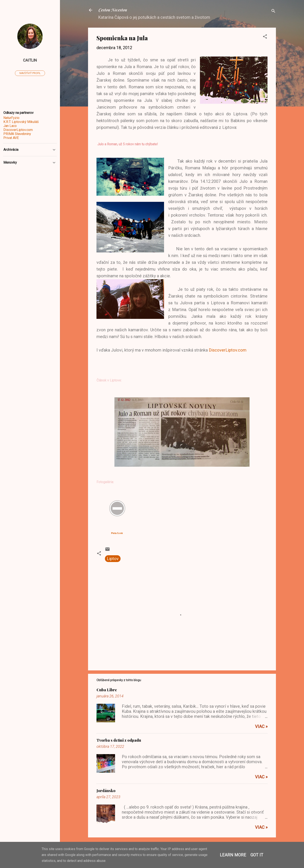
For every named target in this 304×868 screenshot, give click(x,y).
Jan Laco (10, 126)
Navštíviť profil (30, 73)
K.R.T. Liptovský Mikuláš (21, 122)
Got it (257, 855)
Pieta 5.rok (117, 533)
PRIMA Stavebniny (17, 134)
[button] (265, 37)
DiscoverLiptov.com (228, 350)
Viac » (261, 726)
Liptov (113, 559)
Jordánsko (106, 791)
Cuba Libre (107, 690)
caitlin (30, 60)
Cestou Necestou (112, 10)
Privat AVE (11, 138)
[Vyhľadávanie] (273, 11)
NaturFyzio (11, 118)
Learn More (233, 855)
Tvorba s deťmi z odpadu (119, 740)
